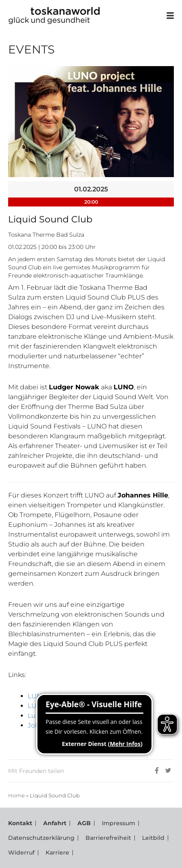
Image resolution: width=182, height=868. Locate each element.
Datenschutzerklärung (41, 838)
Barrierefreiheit (108, 838)
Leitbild (153, 838)
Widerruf (21, 852)
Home (16, 795)
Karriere (57, 852)
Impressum (118, 823)
